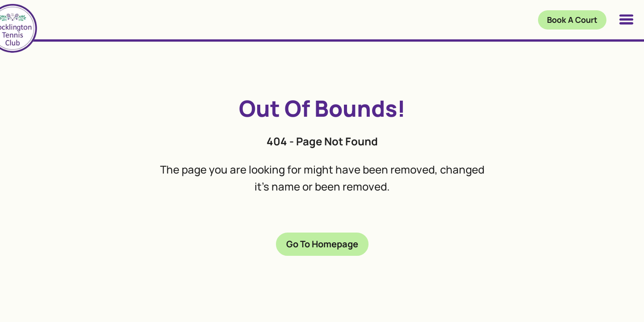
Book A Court (572, 20)
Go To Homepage (322, 244)
